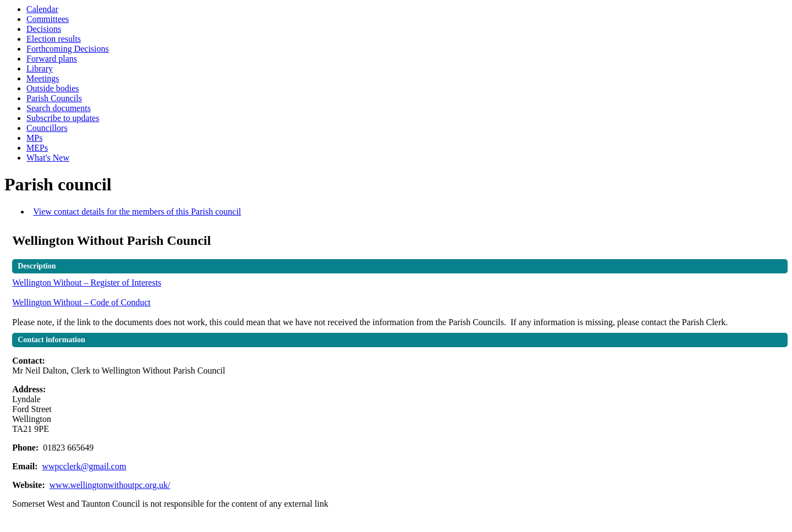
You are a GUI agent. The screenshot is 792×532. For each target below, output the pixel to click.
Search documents (59, 108)
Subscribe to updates (63, 118)
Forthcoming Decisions (68, 49)
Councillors (47, 128)
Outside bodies (53, 88)
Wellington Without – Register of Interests (87, 283)
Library (40, 68)
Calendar (42, 9)
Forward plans (52, 59)
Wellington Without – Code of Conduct (81, 302)
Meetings (43, 78)
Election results (54, 39)
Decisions (44, 29)
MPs (34, 138)
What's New (48, 158)
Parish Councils (54, 98)
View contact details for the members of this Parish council (137, 212)
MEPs (37, 148)
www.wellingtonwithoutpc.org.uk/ (110, 485)
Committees (48, 19)
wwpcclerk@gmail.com (84, 466)
